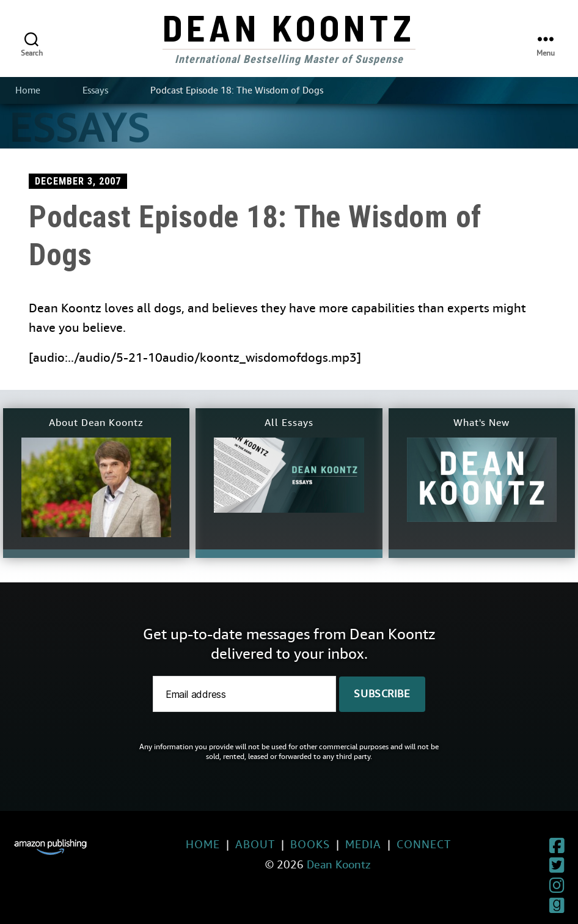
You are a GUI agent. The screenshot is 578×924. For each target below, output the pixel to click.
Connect (396, 844)
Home (28, 90)
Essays (95, 90)
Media (336, 844)
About (228, 844)
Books (283, 844)
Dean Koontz (289, 27)
